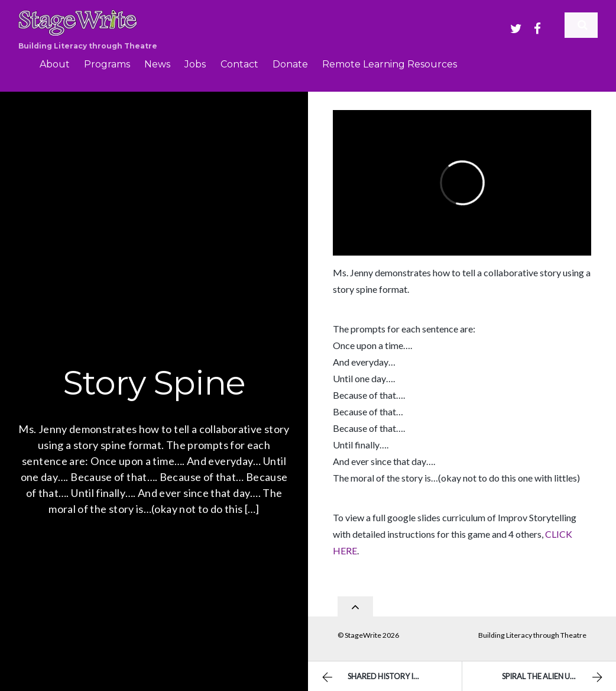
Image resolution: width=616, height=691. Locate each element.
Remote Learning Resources (390, 64)
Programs (107, 64)
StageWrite (363, 631)
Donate (290, 64)
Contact (239, 64)
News (157, 64)
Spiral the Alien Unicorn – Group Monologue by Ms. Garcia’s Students (559, 677)
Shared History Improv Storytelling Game (390, 677)
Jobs (195, 64)
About (55, 64)
